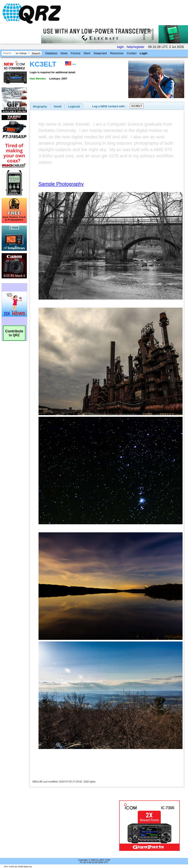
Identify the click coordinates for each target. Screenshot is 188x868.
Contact (132, 53)
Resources (117, 53)
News (64, 53)
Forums (76, 53)
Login (144, 53)
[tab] (40, 107)
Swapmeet (100, 53)
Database (51, 53)
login (121, 47)
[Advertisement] (75, 826)
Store (87, 53)
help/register (136, 47)
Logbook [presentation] (74, 107)
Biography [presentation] (40, 107)
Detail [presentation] (57, 107)
